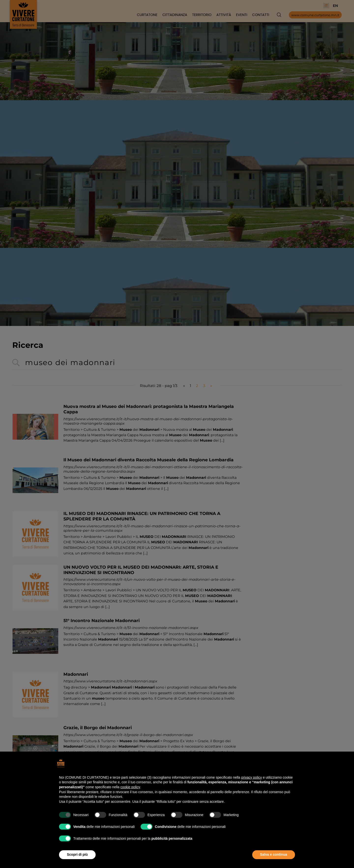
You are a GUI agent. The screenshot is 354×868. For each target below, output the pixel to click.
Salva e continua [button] (274, 854)
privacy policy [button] (251, 777)
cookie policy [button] (130, 787)
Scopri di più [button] (77, 854)
